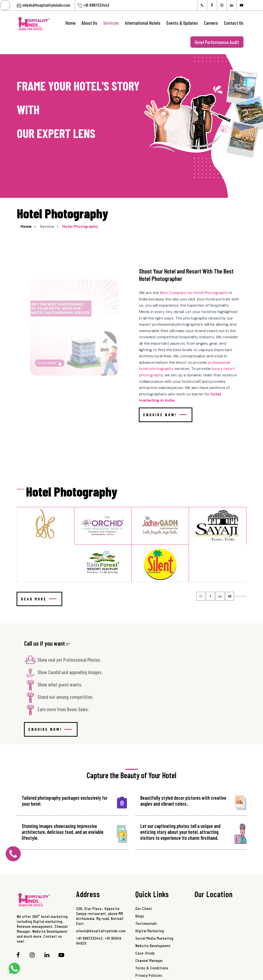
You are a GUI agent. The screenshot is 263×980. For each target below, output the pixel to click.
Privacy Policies (149, 975)
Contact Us (234, 23)
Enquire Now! (165, 415)
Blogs (140, 916)
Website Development (153, 946)
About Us (89, 23)
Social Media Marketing (154, 938)
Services (111, 23)
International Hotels (143, 23)
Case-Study (145, 953)
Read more (39, 599)
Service (47, 227)
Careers (211, 23)
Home (71, 23)
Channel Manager (149, 960)
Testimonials (146, 923)
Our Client (144, 908)
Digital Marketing (150, 931)
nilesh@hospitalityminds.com (46, 5)
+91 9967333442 (96, 5)
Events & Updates (182, 23)
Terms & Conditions (152, 968)
